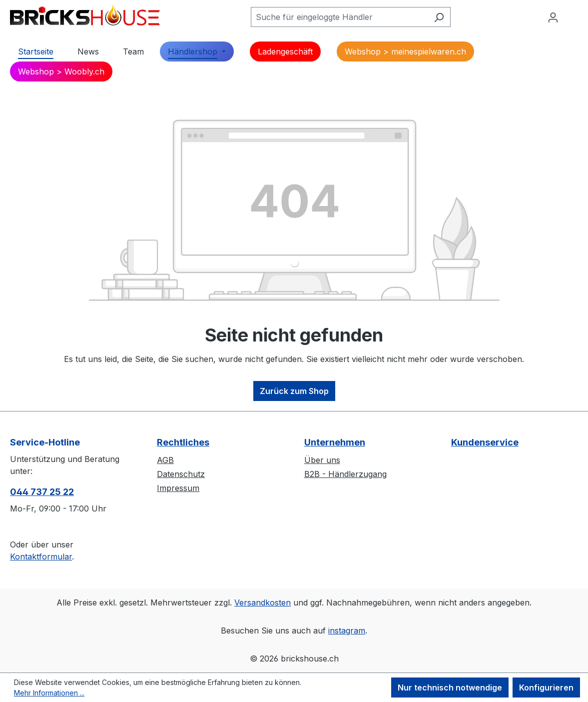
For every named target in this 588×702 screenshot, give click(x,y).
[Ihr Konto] (553, 17)
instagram (347, 630)
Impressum (178, 488)
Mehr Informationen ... (49, 693)
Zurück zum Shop (294, 391)
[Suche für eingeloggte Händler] (339, 17)
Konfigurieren (546, 687)
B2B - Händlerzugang (345, 474)
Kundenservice (485, 442)
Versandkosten (263, 602)
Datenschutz (181, 474)
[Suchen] (439, 17)
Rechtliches (183, 442)
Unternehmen (335, 442)
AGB (165, 460)
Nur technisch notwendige (450, 687)
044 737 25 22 (42, 492)
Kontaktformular (41, 556)
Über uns (322, 460)
